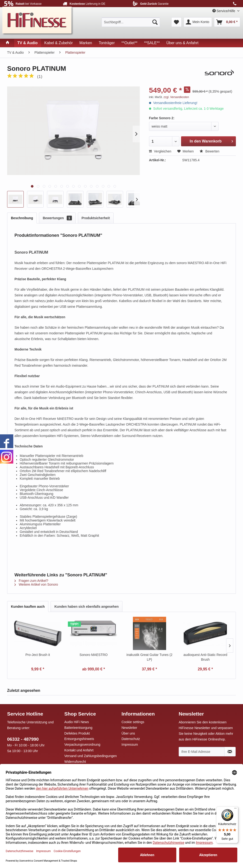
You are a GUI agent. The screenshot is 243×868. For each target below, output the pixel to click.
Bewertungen (57, 218)
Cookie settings (133, 722)
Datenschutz (131, 739)
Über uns (128, 733)
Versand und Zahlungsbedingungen (91, 756)
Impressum (130, 745)
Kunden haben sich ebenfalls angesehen (86, 607)
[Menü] (235, 809)
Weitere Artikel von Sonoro (36, 584)
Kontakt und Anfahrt (79, 750)
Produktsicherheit (96, 218)
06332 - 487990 (23, 739)
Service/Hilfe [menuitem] (224, 11)
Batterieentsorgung (78, 728)
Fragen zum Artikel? (31, 581)
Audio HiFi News (77, 722)
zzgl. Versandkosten (176, 97)
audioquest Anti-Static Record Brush (205, 657)
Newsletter (129, 728)
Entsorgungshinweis (79, 739)
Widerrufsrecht (75, 762)
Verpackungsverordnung (82, 745)
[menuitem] (131, 22)
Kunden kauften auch (28, 607)
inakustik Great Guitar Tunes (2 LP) (150, 657)
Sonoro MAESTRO (93, 655)
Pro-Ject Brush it (38, 655)
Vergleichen (160, 151)
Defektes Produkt (77, 733)
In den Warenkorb (211, 140)
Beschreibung (22, 218)
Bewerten (209, 151)
